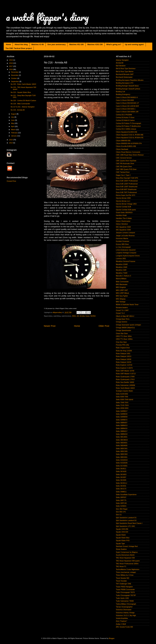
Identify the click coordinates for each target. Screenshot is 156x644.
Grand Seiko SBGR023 (124, 212)
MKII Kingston (121, 287)
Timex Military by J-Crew (125, 575)
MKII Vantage (121, 302)
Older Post (104, 326)
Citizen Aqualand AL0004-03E (127, 132)
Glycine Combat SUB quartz (126, 210)
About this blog (21, 45)
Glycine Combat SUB (123, 207)
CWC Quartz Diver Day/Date (126, 161)
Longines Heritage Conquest (126, 253)
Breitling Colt (120, 92)
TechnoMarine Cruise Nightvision (128, 569)
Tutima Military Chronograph (126, 604)
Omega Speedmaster (124, 330)
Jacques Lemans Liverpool (125, 233)
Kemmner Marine (122, 238)
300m (74, 316)
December (15, 72)
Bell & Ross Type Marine (125, 71)
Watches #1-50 (38, 45)
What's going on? (114, 45)
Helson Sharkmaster (123, 221)
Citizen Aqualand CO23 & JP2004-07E (130, 138)
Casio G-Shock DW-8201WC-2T (127, 103)
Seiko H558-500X (122, 408)
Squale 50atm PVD (123, 541)
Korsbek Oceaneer (123, 241)
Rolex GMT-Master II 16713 (126, 374)
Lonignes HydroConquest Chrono (128, 256)
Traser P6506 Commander (125, 590)
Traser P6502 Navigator (124, 587)
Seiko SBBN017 (122, 431)
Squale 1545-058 (122, 529)
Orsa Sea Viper (121, 342)
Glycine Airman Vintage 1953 (126, 204)
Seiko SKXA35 (121, 471)
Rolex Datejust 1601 (123, 353)
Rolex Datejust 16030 (124, 359)
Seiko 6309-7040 (122, 397)
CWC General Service (124, 158)
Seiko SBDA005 (122, 446)
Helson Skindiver (122, 224)
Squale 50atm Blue (123, 538)
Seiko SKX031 (121, 486)
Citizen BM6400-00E (123, 141)
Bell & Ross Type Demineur (126, 68)
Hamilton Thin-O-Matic (124, 218)
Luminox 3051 (121, 258)
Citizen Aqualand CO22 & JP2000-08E (130, 135)
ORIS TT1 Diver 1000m (124, 339)
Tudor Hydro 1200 (122, 598)
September (15, 81)
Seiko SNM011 (121, 492)
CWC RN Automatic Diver (125, 163)
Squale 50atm (121, 535)
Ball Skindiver (121, 66)
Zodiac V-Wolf (121, 624)
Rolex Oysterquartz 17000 (125, 377)
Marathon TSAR (122, 273)
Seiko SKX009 (121, 480)
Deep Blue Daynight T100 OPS (127, 178)
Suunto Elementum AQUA (125, 555)
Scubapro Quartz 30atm (124, 391)
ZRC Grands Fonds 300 (124, 627)
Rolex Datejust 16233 (124, 362)
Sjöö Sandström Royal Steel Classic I (129, 523)
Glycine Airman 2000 (123, 198)
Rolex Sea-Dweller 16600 (125, 382)
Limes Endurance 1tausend (126, 250)
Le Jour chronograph (123, 247)
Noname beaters (122, 307)
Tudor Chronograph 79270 (125, 592)
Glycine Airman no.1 (123, 201)
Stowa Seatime (121, 549)
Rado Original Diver (123, 348)
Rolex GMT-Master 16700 (125, 371)
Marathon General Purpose (126, 261)
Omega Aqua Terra (123, 319)
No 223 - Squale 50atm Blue (21, 92)
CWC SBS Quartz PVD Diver (126, 169)
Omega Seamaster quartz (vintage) (128, 325)
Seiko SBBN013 (122, 425)
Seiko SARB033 (122, 414)
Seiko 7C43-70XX (122, 405)
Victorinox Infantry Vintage (125, 613)
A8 (78, 316)
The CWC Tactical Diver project (19, 48)
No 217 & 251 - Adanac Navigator (23, 107)
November (15, 75)
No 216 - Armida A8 (18, 110)
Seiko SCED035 (122, 463)
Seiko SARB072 (122, 420)
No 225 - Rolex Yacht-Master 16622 (23, 84)
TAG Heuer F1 (121, 566)
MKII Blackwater (122, 284)
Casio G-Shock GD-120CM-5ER (127, 106)
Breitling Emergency (123, 94)
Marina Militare (121, 279)
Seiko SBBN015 (122, 428)
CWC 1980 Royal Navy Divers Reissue (130, 155)
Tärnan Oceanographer (124, 607)
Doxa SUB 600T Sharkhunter (126, 189)
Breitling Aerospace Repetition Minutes (130, 80)
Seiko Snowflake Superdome (126, 495)
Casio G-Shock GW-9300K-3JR (127, 112)
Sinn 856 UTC (121, 512)
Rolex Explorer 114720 (124, 365)
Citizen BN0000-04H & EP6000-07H (129, 143)
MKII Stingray (121, 299)
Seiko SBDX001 (122, 457)
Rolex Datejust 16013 (124, 356)
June (13, 120)
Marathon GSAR (122, 264)
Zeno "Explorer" (121, 621)
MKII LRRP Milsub (122, 293)
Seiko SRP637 (121, 497)
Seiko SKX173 (121, 489)
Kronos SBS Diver (122, 244)
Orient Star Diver (122, 333)
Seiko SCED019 (122, 460)
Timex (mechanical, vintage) (126, 572)
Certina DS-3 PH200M (124, 115)
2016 (11, 69)
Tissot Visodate (121, 581)
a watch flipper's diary (47, 17)
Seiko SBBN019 (122, 434)
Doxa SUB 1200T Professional (127, 184)
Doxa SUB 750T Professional (126, 192)
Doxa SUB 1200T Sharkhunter (127, 187)
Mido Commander (122, 282)
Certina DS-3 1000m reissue (126, 129)
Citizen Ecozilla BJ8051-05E (126, 146)
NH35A (93, 316)
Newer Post (50, 326)
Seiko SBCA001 (122, 437)
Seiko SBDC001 (122, 448)
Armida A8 (120, 63)
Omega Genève (122, 322)
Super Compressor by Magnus (127, 552)
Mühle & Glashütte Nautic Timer (127, 305)
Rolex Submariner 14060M (125, 385)
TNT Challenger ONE (123, 584)
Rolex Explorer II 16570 (124, 368)
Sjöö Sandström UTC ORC (125, 526)
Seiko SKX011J (121, 483)
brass (88, 316)
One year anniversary (56, 45)
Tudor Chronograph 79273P (126, 595)
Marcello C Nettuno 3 (123, 276)
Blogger (112, 638)
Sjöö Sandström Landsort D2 (126, 520)
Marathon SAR (121, 270)
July (13, 117)
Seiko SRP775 (121, 500)
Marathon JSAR (122, 267)
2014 (11, 143)
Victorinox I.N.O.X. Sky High (126, 615)
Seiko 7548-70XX (122, 402)
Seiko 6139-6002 (122, 394)
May (13, 123)
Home (8, 45)
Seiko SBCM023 (122, 440)
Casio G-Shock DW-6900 (125, 100)
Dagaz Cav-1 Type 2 (123, 175)
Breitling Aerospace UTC (125, 83)
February (15, 133)
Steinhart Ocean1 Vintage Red (127, 546)
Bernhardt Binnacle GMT (125, 74)
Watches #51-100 (76, 45)
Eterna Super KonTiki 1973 (125, 195)
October (14, 78)
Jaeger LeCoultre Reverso (125, 236)
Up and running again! (134, 45)
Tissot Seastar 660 (123, 578)
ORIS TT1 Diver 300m (124, 336)
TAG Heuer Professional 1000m (127, 564)
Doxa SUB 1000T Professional (127, 181)
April (13, 126)
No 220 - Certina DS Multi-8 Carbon (23, 101)
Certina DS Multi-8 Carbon (125, 120)
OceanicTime (11, 181)
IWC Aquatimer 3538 (123, 227)
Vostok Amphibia (122, 618)
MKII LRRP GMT (122, 290)
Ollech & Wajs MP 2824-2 (125, 316)
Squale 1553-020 (122, 532)
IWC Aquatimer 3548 (123, 230)
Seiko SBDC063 (122, 454)
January (14, 136)
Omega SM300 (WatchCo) (125, 328)
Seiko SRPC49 (121, 503)
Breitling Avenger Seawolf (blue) (127, 86)
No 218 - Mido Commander (20, 104)
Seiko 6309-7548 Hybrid (125, 400)
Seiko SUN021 (121, 506)
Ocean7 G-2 (120, 313)
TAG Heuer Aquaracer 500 (125, 558)
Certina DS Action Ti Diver (125, 117)
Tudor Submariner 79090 (125, 601)
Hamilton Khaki (121, 215)
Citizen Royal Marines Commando (128, 152)
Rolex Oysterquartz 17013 (125, 379)
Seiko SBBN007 (122, 423)
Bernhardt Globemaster (124, 77)
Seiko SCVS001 (122, 466)
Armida (82, 316)
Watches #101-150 (95, 45)
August (14, 114)
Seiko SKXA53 (121, 474)
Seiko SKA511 (121, 469)
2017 (11, 66)
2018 (11, 63)
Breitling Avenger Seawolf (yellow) (128, 89)
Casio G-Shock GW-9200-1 (126, 109)
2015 (11, 140)
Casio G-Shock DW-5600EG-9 (127, 97)
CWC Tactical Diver (123, 172)
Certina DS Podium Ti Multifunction (128, 126)
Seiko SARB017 (122, 411)
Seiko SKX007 (121, 477)
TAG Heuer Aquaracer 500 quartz (128, 561)
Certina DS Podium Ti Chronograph (129, 123)
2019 (11, 60)
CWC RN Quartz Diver (124, 166)
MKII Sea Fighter (122, 296)
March (14, 130)
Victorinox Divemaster (124, 610)
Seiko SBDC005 (122, 451)
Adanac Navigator (122, 60)
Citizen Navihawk (122, 149)
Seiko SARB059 (122, 417)
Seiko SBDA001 (122, 443)
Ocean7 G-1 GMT (122, 310)
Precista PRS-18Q (122, 345)
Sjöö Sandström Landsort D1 (126, 518)
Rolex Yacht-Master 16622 (125, 388)
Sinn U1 (119, 515)
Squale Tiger (120, 543)
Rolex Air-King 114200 (124, 351)
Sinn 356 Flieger (122, 509)
